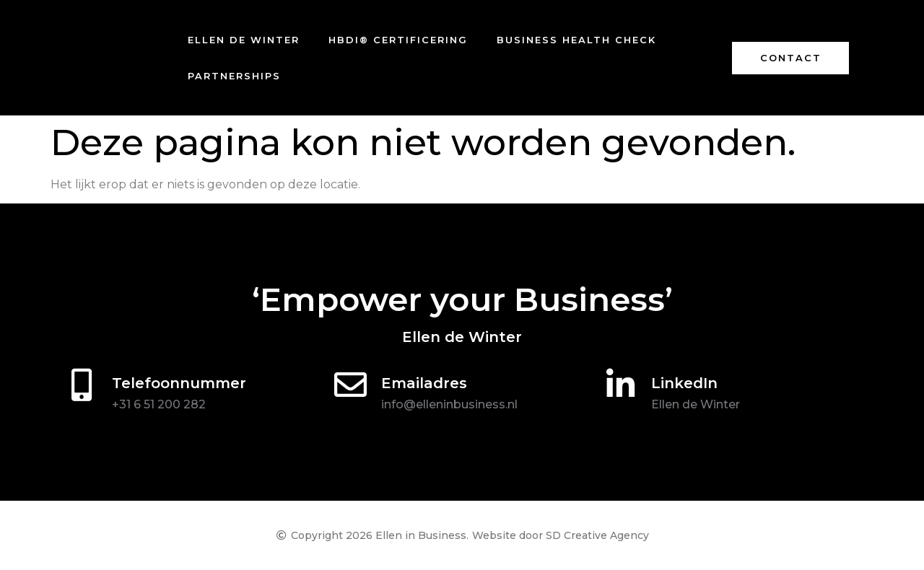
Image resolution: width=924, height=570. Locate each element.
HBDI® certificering (398, 40)
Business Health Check (576, 40)
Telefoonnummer (179, 383)
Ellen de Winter (244, 40)
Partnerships (234, 76)
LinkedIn (684, 383)
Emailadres (424, 383)
